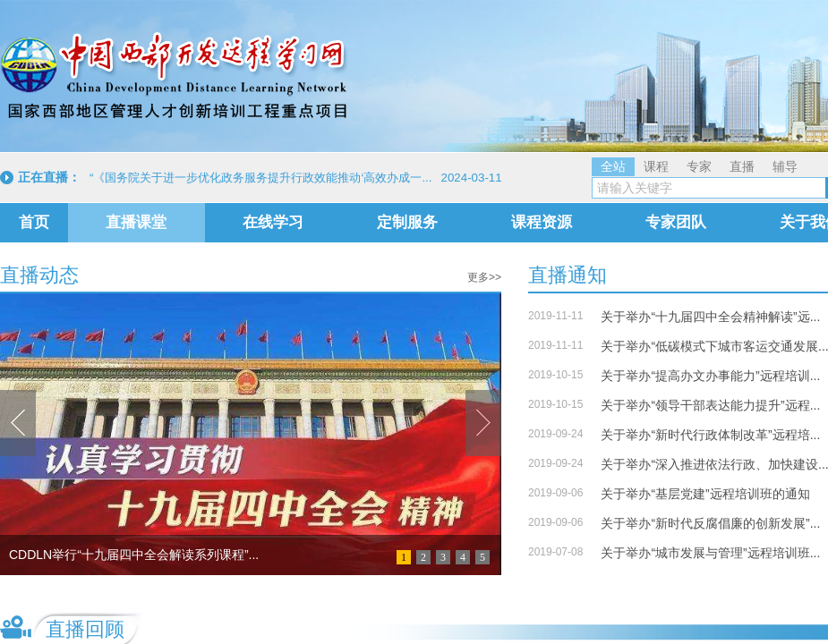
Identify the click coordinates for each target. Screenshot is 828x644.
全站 (613, 166)
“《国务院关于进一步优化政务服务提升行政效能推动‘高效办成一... (261, 178)
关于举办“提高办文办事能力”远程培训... (710, 376)
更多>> (484, 277)
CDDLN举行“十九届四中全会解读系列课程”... (134, 555)
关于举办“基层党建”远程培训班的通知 (705, 494)
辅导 (785, 166)
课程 (656, 166)
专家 (699, 166)
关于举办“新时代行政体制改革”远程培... (710, 435)
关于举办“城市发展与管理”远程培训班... (710, 553)
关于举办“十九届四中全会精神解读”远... (710, 317)
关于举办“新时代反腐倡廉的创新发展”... (710, 523)
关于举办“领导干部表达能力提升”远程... (710, 405)
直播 (742, 166)
